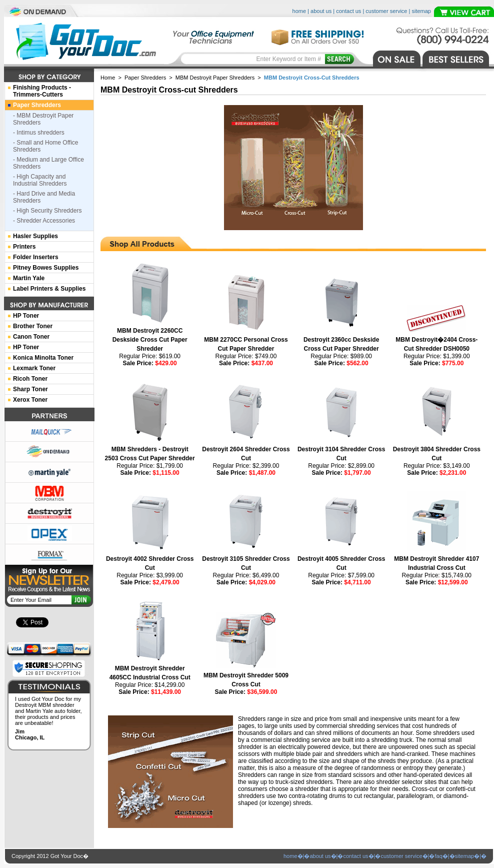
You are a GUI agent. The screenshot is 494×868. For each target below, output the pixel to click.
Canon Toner (31, 337)
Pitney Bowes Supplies (46, 268)
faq (438, 856)
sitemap (421, 11)
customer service (386, 11)
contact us (348, 11)
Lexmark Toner (34, 368)
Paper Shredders (145, 78)
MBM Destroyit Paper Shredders (215, 78)
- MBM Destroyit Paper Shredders (43, 119)
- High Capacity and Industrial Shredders (40, 180)
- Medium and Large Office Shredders (48, 163)
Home (108, 78)
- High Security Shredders (47, 211)
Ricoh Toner (30, 379)
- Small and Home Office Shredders (46, 146)
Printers (24, 247)
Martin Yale (29, 278)
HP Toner (26, 316)
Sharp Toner (30, 389)
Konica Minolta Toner (43, 358)
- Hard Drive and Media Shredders (44, 197)
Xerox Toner (30, 400)
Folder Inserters (36, 257)
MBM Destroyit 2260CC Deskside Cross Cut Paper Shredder (150, 340)
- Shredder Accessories (44, 221)
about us (321, 11)
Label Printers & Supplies (49, 289)
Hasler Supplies (35, 236)
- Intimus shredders (39, 133)
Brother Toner (33, 326)
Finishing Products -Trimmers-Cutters (42, 91)
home (299, 11)
